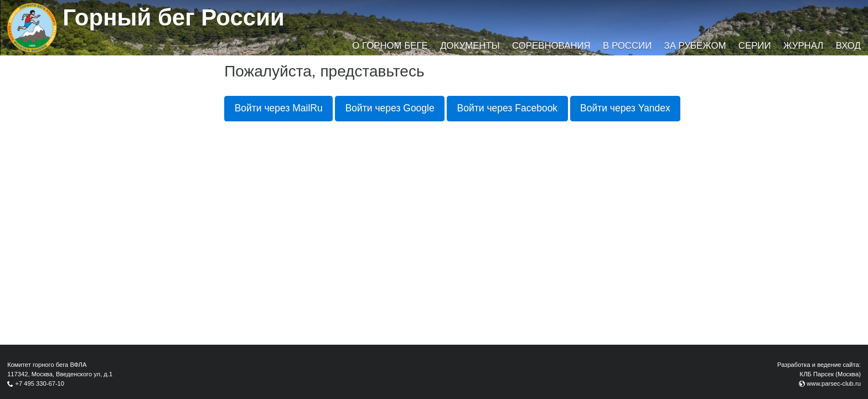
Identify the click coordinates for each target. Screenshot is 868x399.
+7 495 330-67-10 (40, 383)
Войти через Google (390, 108)
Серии (755, 46)
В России (627, 46)
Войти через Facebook (508, 108)
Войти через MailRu (279, 108)
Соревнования (551, 46)
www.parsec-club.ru (834, 383)
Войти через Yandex (625, 108)
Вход (848, 46)
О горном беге (390, 46)
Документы (470, 46)
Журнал (803, 46)
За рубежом (695, 46)
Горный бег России (174, 17)
